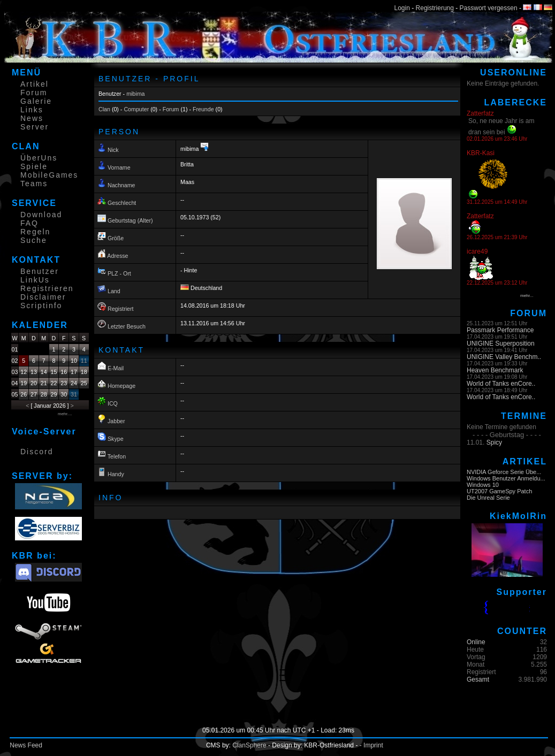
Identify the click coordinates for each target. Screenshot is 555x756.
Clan (104, 109)
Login (402, 8)
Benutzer (40, 271)
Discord (37, 452)
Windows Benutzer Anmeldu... (506, 478)
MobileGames (49, 175)
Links (32, 110)
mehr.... (65, 414)
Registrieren (47, 288)
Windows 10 (483, 485)
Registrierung (435, 8)
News (32, 118)
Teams (34, 184)
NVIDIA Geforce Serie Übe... (504, 472)
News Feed (26, 745)
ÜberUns (39, 158)
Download (41, 215)
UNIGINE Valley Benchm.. (504, 357)
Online (476, 642)
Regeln (35, 232)
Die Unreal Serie (488, 498)
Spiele (34, 166)
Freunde (203, 109)
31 (74, 394)
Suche (34, 240)
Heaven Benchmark (495, 370)
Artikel (35, 84)
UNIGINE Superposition (501, 343)
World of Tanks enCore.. (501, 384)
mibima (135, 94)
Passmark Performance (500, 330)
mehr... (527, 296)
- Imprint (371, 745)
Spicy (494, 442)
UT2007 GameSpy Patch (499, 491)
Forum (34, 93)
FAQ (29, 223)
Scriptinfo (41, 306)
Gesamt (478, 679)
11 (84, 361)
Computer (136, 109)
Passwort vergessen (489, 8)
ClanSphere (249, 745)
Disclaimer (43, 297)
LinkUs (35, 280)
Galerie (36, 101)
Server (35, 127)
